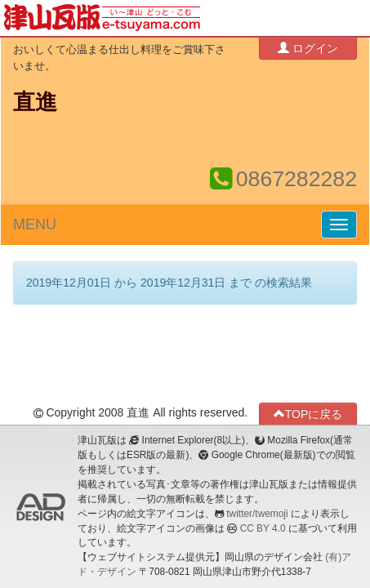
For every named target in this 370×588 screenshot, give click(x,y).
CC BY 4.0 (263, 528)
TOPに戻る (308, 414)
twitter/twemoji (257, 514)
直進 (35, 102)
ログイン (308, 48)
